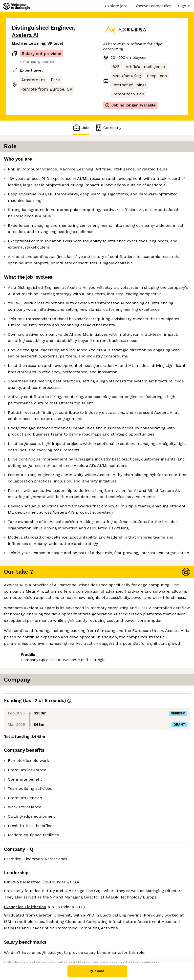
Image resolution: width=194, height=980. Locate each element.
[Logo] (17, 6)
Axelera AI (25, 35)
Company (108, 128)
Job (81, 128)
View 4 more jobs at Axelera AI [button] (41, 942)
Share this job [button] (25, 933)
